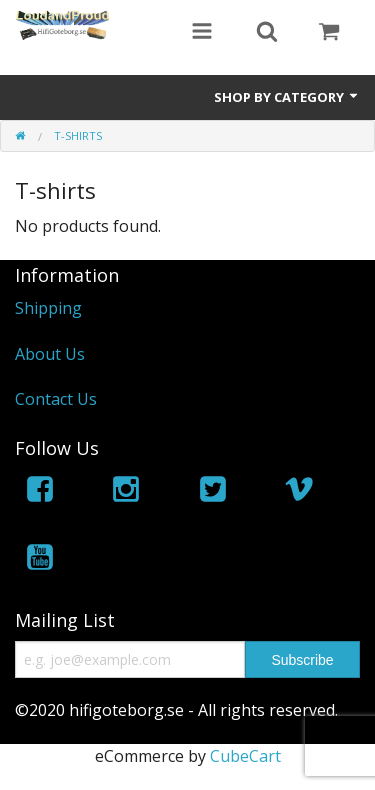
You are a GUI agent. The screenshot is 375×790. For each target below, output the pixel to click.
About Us (50, 354)
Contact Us (56, 399)
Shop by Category (287, 97)
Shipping (48, 308)
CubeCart (245, 756)
